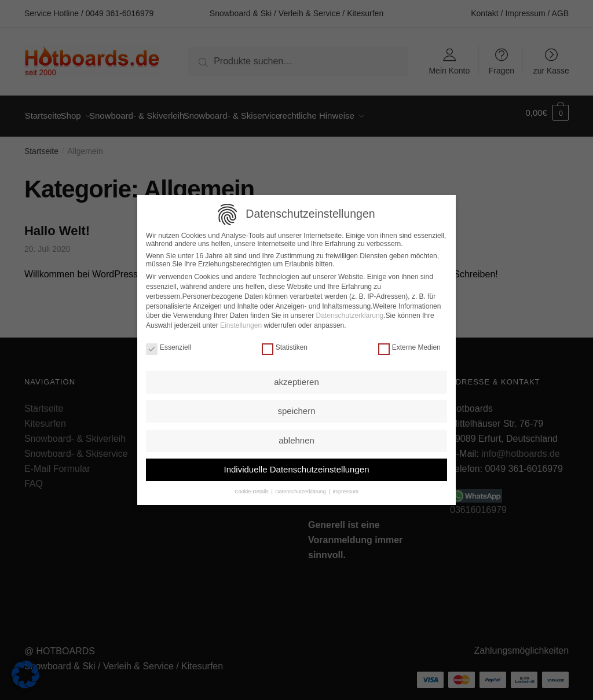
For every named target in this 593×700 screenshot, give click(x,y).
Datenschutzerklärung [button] (301, 490)
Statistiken (285, 346)
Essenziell (169, 346)
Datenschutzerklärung (350, 314)
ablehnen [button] (296, 439)
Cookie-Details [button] (252, 490)
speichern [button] (296, 410)
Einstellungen (241, 324)
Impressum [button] (345, 490)
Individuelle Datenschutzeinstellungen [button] (296, 468)
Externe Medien (409, 346)
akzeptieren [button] (296, 381)
